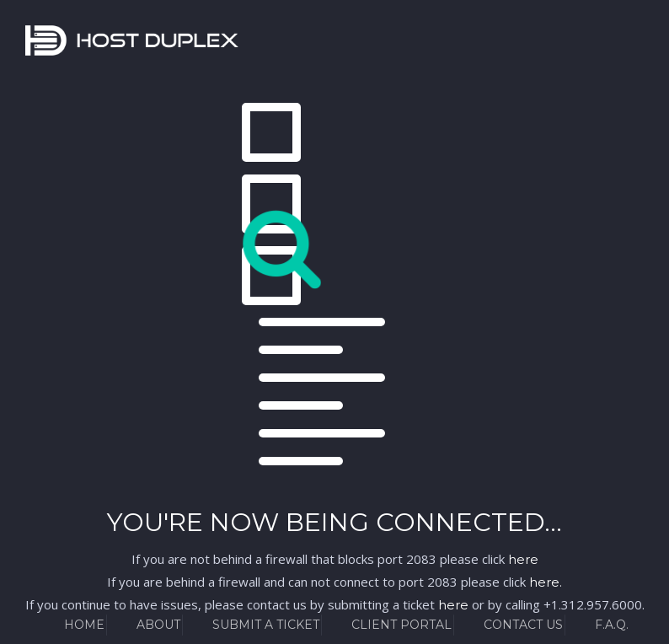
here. (546, 582)
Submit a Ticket (266, 625)
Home (84, 625)
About (158, 625)
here (523, 559)
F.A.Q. (612, 625)
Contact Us (523, 625)
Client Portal (401, 625)
